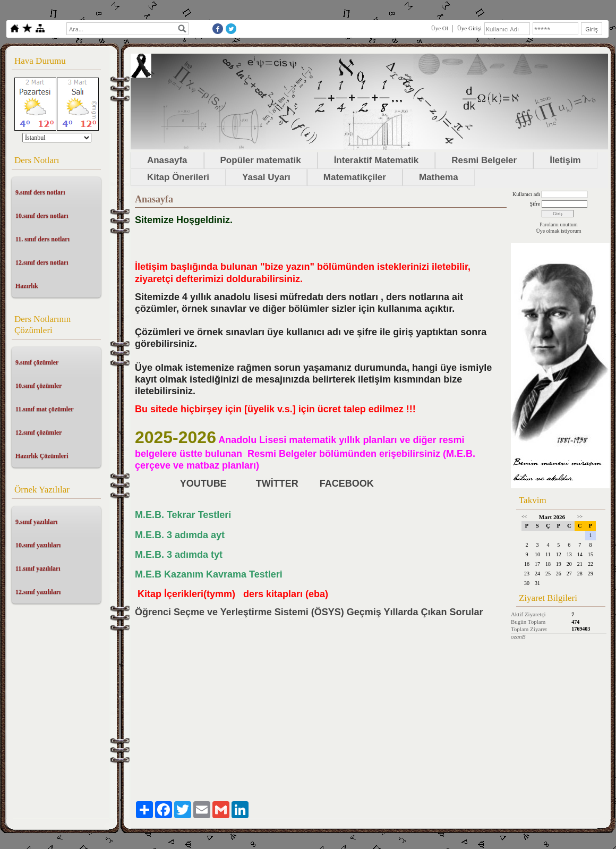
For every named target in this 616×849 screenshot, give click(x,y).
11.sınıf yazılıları (38, 568)
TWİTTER (277, 483)
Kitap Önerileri (178, 177)
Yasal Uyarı (266, 177)
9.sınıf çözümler (37, 362)
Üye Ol (440, 28)
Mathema (439, 177)
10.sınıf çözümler (38, 386)
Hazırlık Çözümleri (42, 456)
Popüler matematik (261, 160)
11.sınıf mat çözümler (45, 409)
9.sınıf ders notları (40, 192)
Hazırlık (27, 286)
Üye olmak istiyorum (558, 231)
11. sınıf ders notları (42, 239)
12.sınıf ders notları (42, 262)
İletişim (565, 160)
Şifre (534, 204)
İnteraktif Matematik (377, 160)
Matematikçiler (355, 177)
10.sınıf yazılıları (38, 545)
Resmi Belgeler (484, 160)
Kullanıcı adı (526, 194)
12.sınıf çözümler (38, 432)
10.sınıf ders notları (42, 216)
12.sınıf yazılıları (38, 592)
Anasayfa (167, 160)
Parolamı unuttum (559, 224)
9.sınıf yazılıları (36, 522)
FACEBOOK (348, 483)
